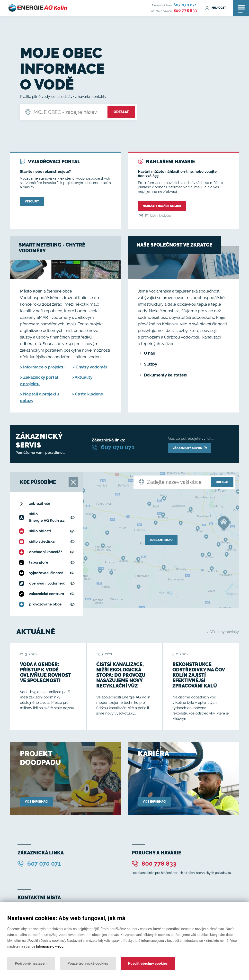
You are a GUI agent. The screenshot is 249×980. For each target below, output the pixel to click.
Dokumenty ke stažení (166, 375)
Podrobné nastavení (31, 963)
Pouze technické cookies (88, 963)
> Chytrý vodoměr (90, 367)
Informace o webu (50, 946)
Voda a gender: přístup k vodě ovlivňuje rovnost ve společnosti (45, 672)
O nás (149, 353)
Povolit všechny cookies (148, 963)
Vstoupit (32, 201)
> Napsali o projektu (40, 394)
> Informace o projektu (43, 367)
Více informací (37, 802)
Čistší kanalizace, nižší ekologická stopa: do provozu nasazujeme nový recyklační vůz (121, 675)
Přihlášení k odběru (154, 216)
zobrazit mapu (161, 540)
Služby (151, 364)
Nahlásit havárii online (162, 206)
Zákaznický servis (190, 448)
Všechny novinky (223, 632)
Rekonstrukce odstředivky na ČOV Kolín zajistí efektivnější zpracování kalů (199, 675)
